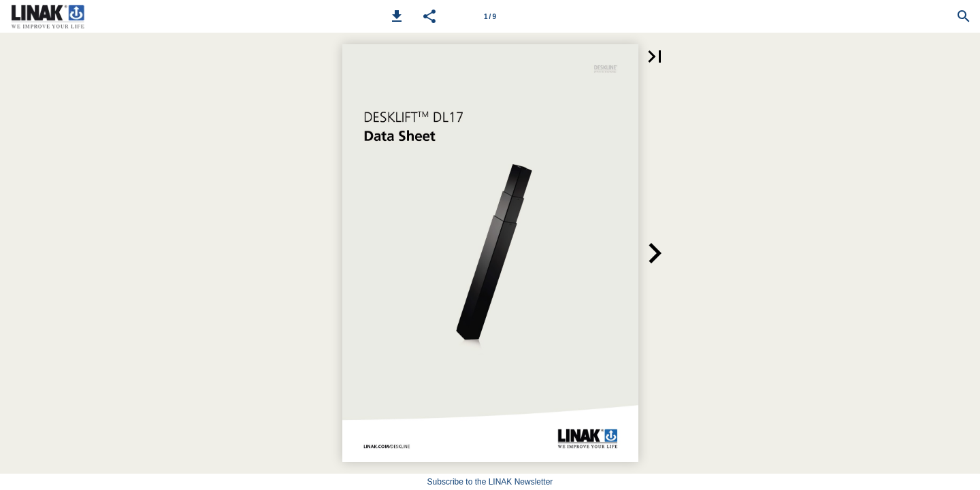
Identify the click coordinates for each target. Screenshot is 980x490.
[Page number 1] (490, 16)
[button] (397, 16)
